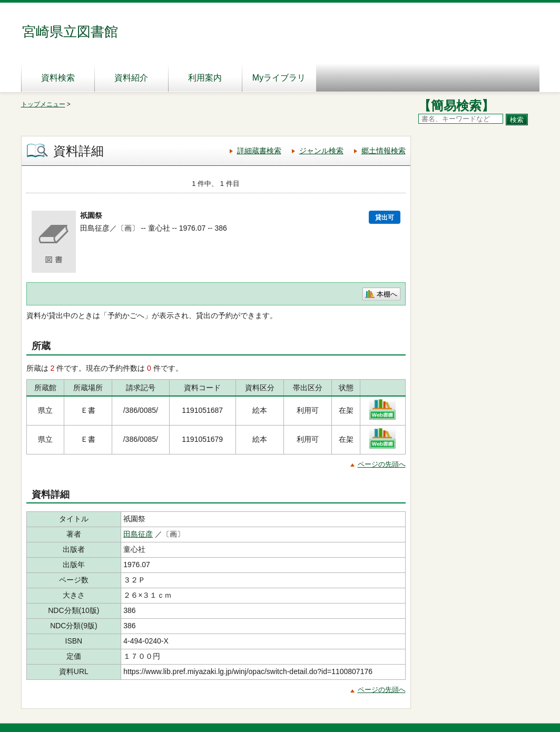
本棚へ (387, 294)
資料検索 (58, 78)
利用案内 (205, 78)
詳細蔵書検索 (259, 151)
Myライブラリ (279, 78)
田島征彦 (138, 534)
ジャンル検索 (321, 151)
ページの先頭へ (382, 464)
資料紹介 (131, 78)
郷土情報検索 (384, 151)
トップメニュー (43, 104)
